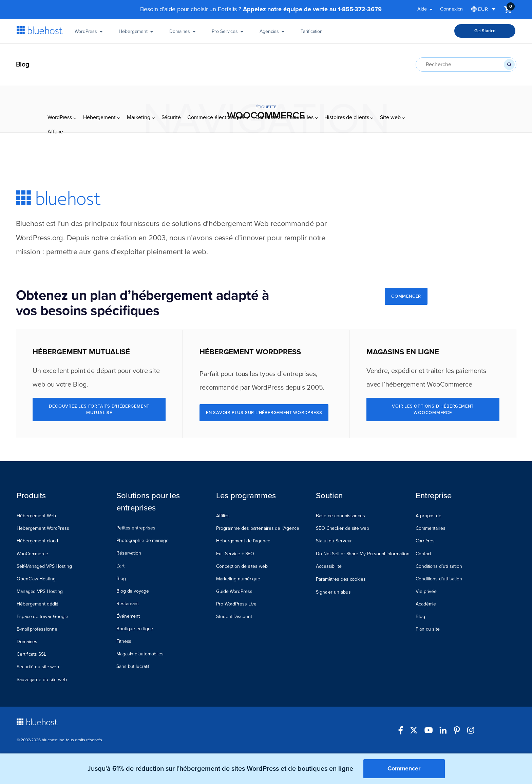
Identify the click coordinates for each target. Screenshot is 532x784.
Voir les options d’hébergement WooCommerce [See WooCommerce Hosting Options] (433, 409)
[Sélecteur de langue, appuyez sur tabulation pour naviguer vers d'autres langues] (483, 10)
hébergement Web (239, 224)
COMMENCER (406, 296)
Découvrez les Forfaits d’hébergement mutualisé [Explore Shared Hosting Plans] (99, 409)
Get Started (485, 31)
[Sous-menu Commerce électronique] (247, 57)
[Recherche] (509, 64)
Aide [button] (426, 10)
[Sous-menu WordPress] (75, 57)
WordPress (90, 34)
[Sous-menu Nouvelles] (317, 57)
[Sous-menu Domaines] (282, 57)
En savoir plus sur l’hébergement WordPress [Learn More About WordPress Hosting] (264, 413)
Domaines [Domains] (184, 34)
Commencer (404, 768)
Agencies (273, 34)
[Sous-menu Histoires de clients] (372, 57)
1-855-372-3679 (360, 9)
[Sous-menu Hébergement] (119, 57)
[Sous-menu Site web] (403, 57)
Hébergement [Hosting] (137, 34)
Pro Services (229, 34)
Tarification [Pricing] (312, 34)
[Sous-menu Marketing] (153, 57)
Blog (23, 64)
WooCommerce (450, 385)
